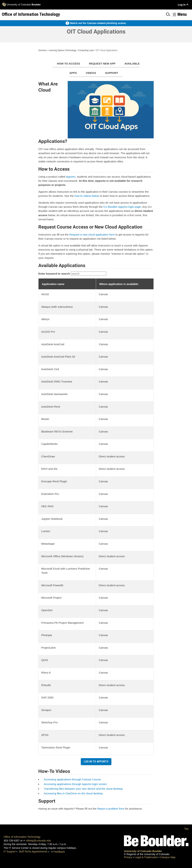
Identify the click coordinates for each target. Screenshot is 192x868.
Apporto (71, 177)
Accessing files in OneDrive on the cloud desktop (73, 793)
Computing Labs (86, 50)
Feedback (59, 852)
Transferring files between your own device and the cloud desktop (83, 789)
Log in (182, 5)
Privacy (129, 857)
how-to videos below (87, 196)
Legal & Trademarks (147, 857)
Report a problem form (111, 809)
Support (111, 73)
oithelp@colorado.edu (38, 841)
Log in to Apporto (96, 762)
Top (186, 829)
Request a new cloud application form (92, 235)
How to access (69, 64)
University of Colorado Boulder (143, 851)
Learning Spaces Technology (62, 50)
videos (91, 73)
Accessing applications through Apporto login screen (75, 784)
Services (42, 50)
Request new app (102, 64)
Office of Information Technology (22, 837)
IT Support (10, 852)
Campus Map (168, 857)
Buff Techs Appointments (33, 852)
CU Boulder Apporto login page (122, 207)
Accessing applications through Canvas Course (72, 779)
